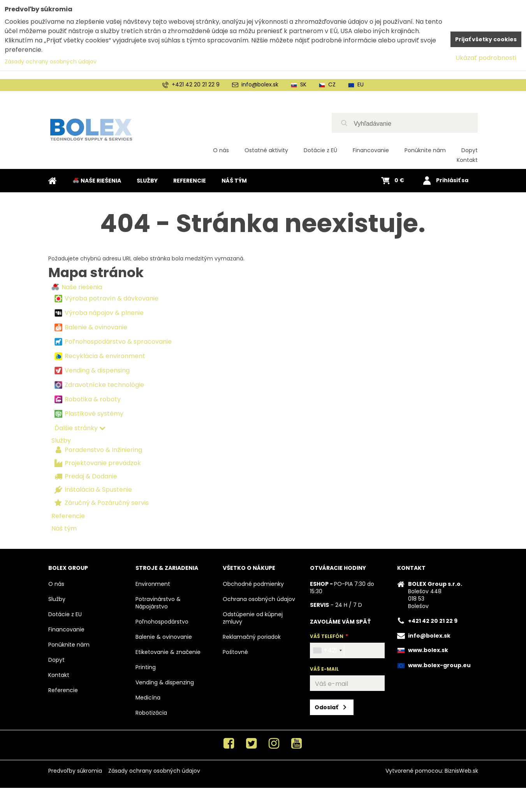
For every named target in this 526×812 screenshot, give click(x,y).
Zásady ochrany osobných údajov (154, 771)
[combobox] (327, 650)
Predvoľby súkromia (75, 771)
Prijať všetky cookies (486, 39)
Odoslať (326, 707)
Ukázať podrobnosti (486, 58)
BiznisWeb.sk (461, 771)
